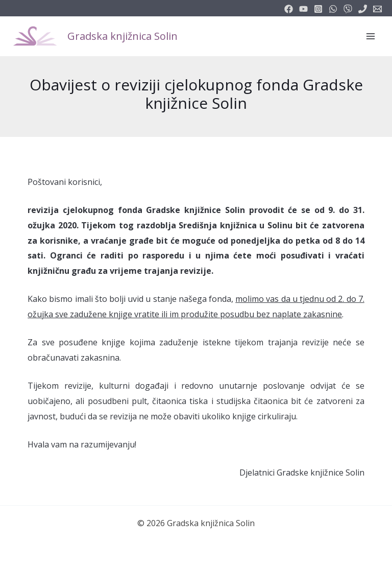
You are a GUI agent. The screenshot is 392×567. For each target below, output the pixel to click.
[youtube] (303, 9)
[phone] (363, 9)
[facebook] (289, 9)
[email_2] (333, 9)
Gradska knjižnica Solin (122, 36)
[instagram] (318, 9)
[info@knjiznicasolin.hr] (377, 9)
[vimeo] (348, 9)
